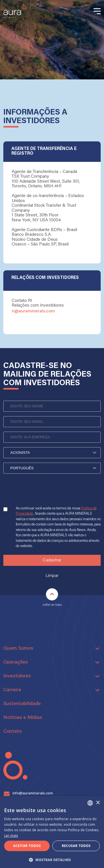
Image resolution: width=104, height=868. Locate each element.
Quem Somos (18, 649)
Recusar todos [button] (76, 846)
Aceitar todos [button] (27, 846)
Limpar (52, 576)
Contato (12, 732)
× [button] (98, 803)
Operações (16, 662)
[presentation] (45, 494)
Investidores (17, 676)
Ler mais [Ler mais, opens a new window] (11, 835)
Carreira (12, 690)
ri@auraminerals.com (33, 311)
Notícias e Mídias (23, 718)
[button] (52, 859)
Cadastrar (52, 560)
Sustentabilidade (22, 704)
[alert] (52, 832)
